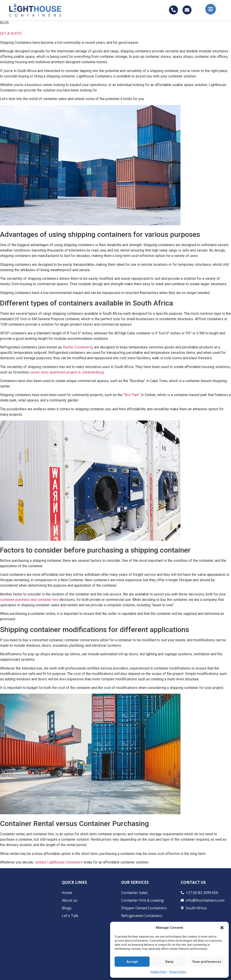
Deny (169, 962)
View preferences (207, 962)
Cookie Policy (159, 972)
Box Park (132, 395)
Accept (132, 962)
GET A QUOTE (11, 34)
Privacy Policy (178, 972)
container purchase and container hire (29, 600)
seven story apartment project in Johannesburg (67, 372)
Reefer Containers (77, 347)
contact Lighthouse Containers (59, 862)
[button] (222, 928)
